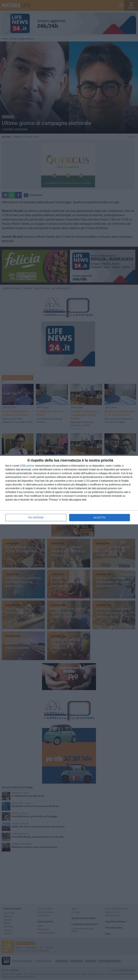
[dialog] (69, 490)
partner (30, 466)
